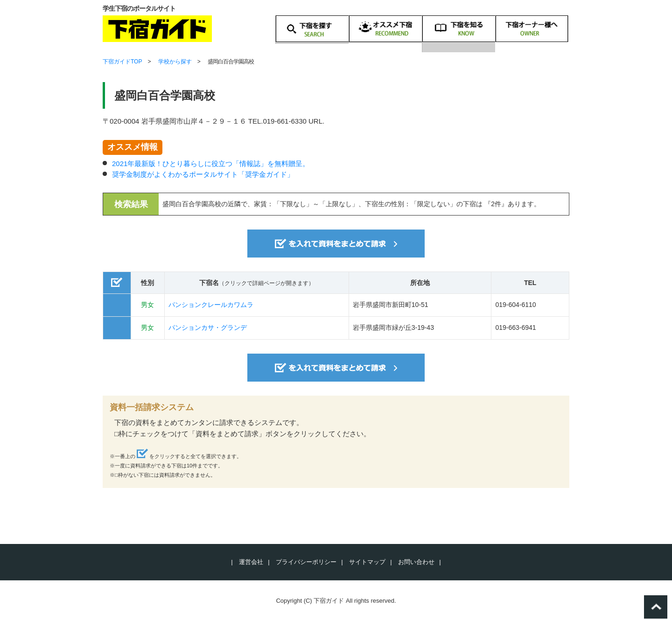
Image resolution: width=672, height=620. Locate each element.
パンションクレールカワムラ (211, 305)
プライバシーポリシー (306, 562)
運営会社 (251, 562)
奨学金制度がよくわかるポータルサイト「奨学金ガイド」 (203, 174)
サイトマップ (367, 562)
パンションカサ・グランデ (208, 327)
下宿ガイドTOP (122, 62)
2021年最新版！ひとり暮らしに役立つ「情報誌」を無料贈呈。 (211, 164)
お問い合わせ (416, 562)
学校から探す (175, 62)
